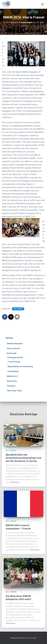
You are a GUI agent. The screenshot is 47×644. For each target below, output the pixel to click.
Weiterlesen (15, 482)
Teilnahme (11, 386)
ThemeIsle (32, 638)
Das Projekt (12, 353)
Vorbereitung (13, 371)
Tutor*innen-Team (14, 391)
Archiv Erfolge (14, 362)
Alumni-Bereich (13, 348)
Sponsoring (12, 381)
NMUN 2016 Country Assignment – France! (18, 527)
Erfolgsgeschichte (15, 357)
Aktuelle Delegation (15, 344)
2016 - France (18, 309)
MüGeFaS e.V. (12, 376)
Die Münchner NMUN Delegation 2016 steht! (18, 598)
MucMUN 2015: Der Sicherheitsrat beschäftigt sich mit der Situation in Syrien (23, 458)
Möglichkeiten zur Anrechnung (20, 366)
